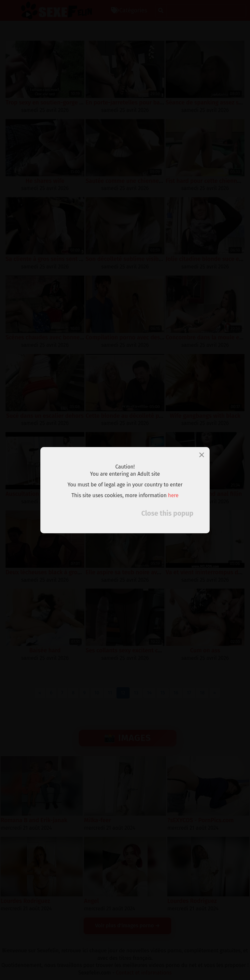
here (173, 495)
